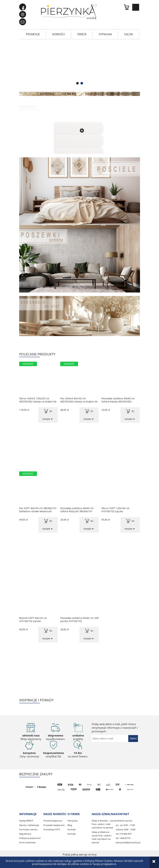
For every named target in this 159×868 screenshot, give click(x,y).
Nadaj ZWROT (26, 821)
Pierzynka (73, 821)
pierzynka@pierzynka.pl (128, 842)
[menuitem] (33, 34)
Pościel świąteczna (53, 821)
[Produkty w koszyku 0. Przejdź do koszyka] (128, 7)
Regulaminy (25, 834)
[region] (80, 65)
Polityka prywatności (30, 838)
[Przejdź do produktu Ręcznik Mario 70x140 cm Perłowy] (80, 145)
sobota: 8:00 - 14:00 (126, 829)
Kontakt (72, 829)
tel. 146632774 (123, 838)
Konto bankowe (27, 842)
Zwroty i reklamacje (29, 825)
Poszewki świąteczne (54, 825)
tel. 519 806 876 (124, 834)
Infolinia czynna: (124, 821)
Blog (70, 825)
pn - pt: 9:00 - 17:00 (125, 825)
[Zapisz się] (133, 739)
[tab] (77, 83)
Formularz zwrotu (28, 829)
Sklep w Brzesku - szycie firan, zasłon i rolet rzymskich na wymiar (104, 824)
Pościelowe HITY (52, 829)
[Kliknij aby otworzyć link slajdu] (80, 65)
